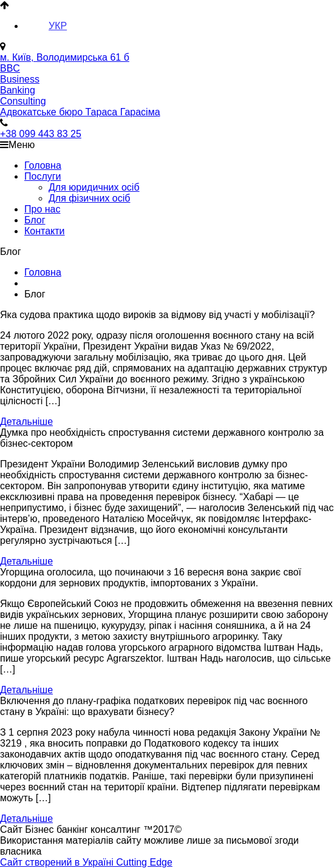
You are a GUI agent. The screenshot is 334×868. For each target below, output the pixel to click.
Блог (35, 220)
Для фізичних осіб (89, 198)
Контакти (45, 231)
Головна (43, 165)
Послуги (43, 176)
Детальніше (26, 422)
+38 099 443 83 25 (41, 134)
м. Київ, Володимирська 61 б (65, 57)
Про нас (42, 209)
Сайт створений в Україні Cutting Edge (86, 862)
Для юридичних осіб (94, 187)
